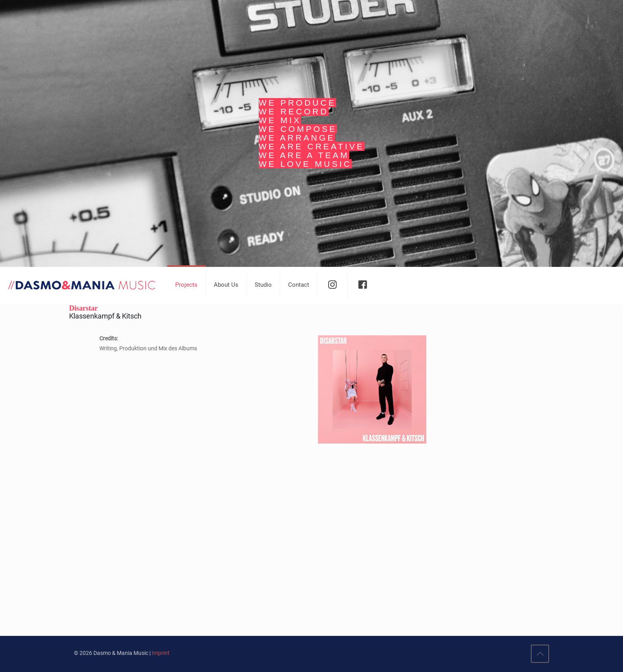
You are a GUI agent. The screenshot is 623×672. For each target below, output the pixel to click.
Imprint (161, 653)
